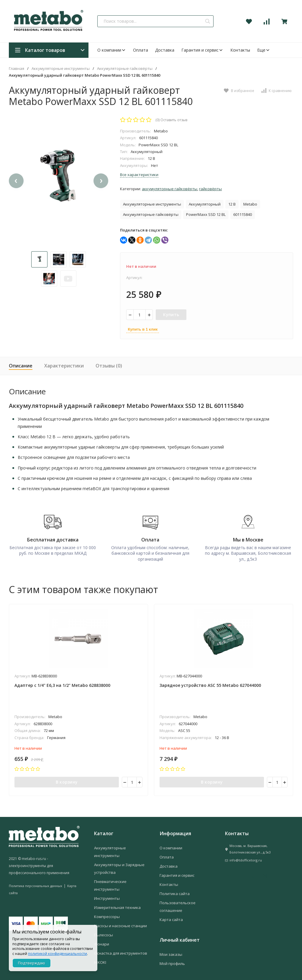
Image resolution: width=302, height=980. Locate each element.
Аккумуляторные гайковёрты (125, 69)
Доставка (165, 50)
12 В (232, 204)
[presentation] (16, 184)
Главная (17, 69)
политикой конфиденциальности (58, 954)
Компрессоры (107, 916)
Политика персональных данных (36, 885)
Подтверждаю (32, 963)
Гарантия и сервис (202, 50)
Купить (171, 315)
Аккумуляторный (205, 204)
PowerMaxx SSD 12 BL (206, 214)
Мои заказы (171, 954)
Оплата (141, 50)
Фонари (102, 943)
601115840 (243, 214)
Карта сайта (171, 919)
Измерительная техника (117, 907)
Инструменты (107, 898)
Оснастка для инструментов (121, 953)
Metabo (250, 204)
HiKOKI (100, 962)
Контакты (240, 50)
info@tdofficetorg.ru (246, 860)
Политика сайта (175, 893)
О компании (112, 50)
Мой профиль (172, 963)
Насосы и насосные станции (120, 925)
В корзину (67, 781)
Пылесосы (104, 934)
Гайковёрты (210, 189)
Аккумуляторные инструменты (61, 69)
